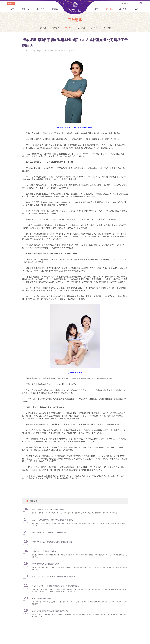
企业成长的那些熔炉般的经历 (42, 598)
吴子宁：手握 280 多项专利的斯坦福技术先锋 (48, 509)
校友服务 (123, 9)
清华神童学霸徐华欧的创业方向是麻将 (46, 564)
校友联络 (41, 9)
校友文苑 (81, 28)
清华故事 (56, 28)
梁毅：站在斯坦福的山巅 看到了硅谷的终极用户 (49, 532)
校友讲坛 (94, 28)
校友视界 (107, 28)
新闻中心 (25, 9)
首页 (12, 9)
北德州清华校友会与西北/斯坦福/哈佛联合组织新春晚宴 (52, 542)
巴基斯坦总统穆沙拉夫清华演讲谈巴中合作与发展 (50, 611)
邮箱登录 (11, 4)
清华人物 (43, 28)
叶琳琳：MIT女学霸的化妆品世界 (44, 551)
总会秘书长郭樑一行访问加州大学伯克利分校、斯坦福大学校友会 (55, 586)
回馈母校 (56, 9)
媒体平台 (96, 9)
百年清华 (110, 9)
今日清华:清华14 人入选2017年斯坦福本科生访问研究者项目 (53, 576)
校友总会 (136, 9)
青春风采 (69, 28)
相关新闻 (31, 501)
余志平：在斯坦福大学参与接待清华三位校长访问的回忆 (52, 520)
